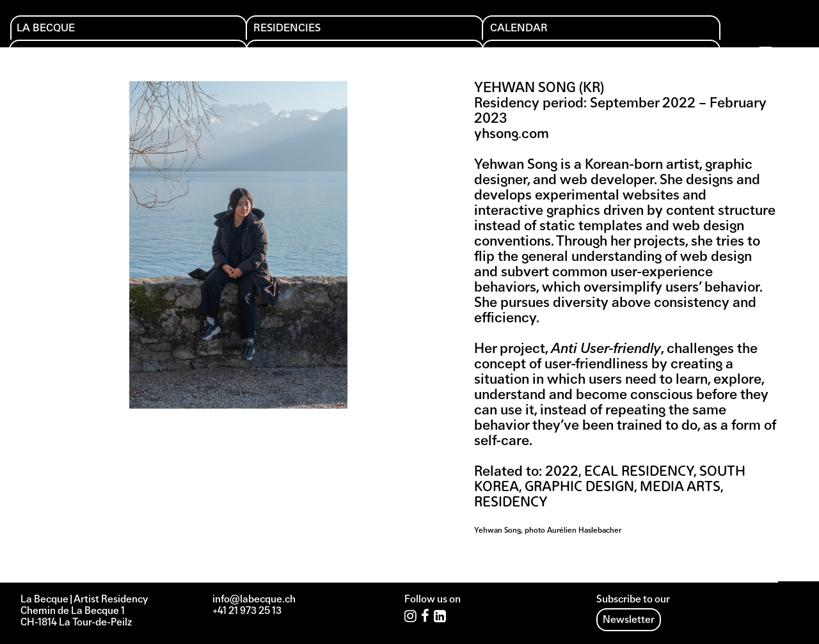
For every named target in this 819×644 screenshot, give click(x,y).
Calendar (278, 33)
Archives (611, 33)
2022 (562, 472)
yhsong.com (512, 135)
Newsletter (629, 620)
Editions (385, 33)
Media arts (680, 488)
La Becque (55, 33)
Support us (506, 33)
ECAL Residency (639, 472)
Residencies (172, 33)
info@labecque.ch (254, 600)
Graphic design (579, 488)
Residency (511, 503)
